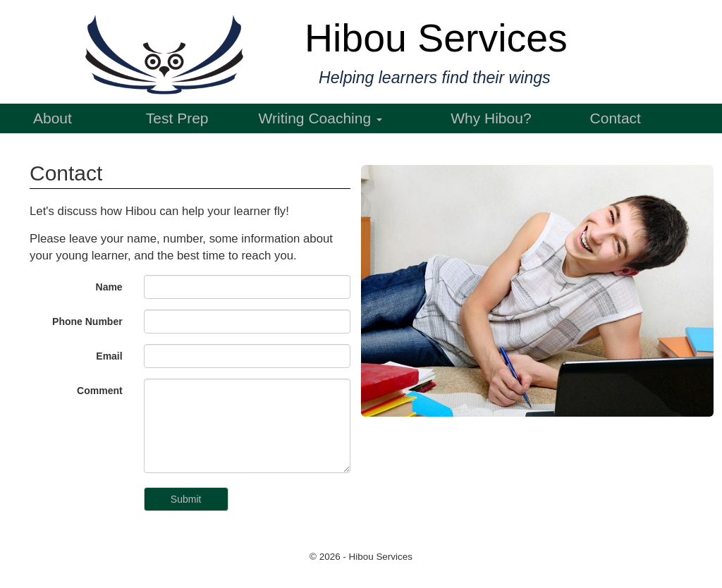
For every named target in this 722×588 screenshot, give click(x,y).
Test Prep (177, 118)
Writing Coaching (320, 118)
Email (109, 356)
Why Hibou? (491, 118)
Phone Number (87, 321)
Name (109, 287)
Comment (100, 391)
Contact (616, 118)
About (53, 118)
